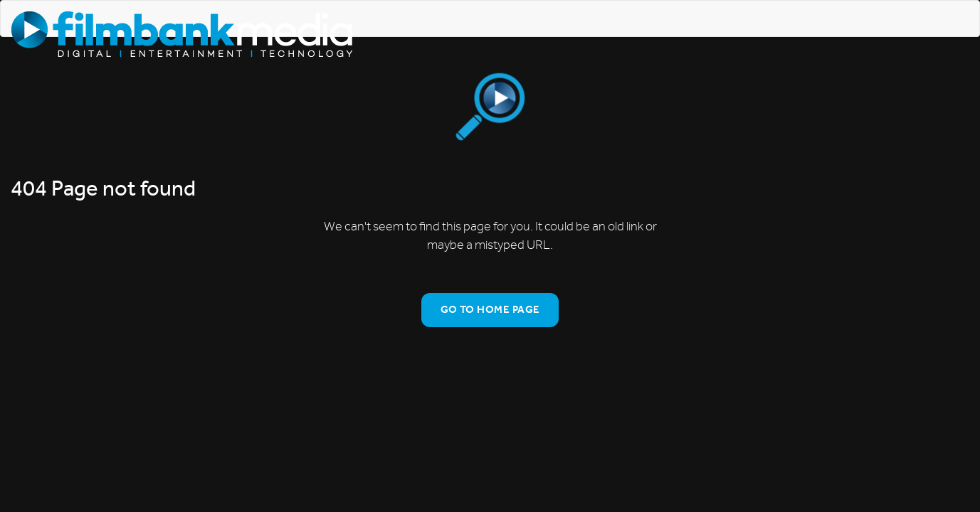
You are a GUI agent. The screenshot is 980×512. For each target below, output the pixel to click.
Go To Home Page (490, 309)
